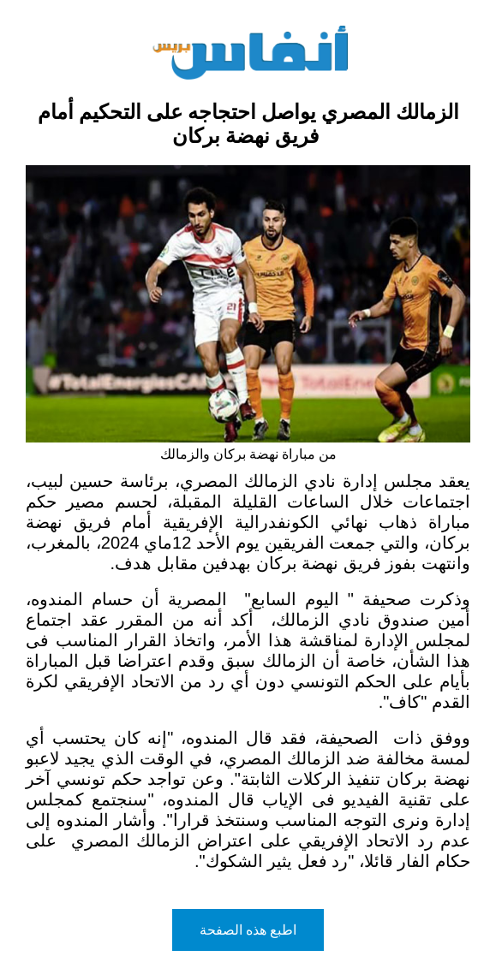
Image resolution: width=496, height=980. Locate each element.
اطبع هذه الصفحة (248, 930)
